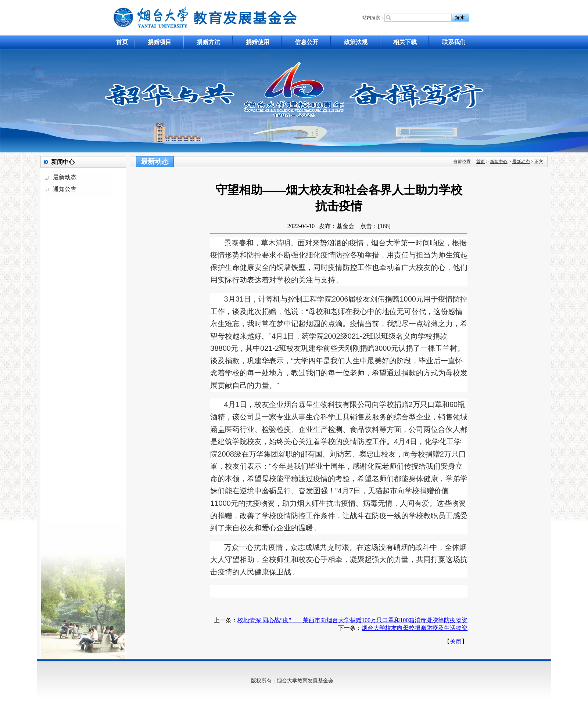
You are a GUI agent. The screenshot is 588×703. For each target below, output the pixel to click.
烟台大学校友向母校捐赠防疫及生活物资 (415, 628)
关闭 (456, 641)
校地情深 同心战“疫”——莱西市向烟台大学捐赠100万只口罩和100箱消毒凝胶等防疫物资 (352, 620)
